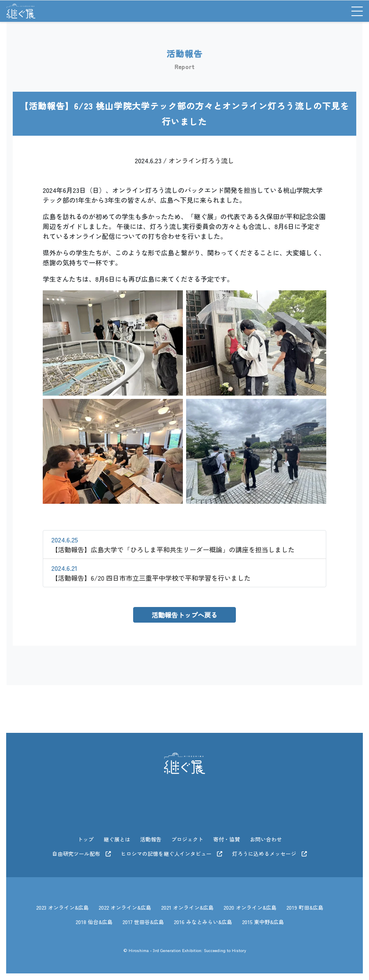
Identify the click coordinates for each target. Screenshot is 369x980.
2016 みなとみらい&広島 (203, 922)
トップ (86, 839)
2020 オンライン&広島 (250, 907)
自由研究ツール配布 (82, 854)
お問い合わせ (266, 839)
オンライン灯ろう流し (201, 160)
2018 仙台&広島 (94, 922)
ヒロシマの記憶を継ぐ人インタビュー (172, 854)
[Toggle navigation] (354, 11)
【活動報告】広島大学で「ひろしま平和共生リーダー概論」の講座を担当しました (173, 544)
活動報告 (151, 839)
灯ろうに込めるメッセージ (270, 854)
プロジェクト (187, 839)
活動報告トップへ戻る (184, 615)
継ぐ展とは (117, 839)
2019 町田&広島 (305, 907)
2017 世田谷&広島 (143, 922)
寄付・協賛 (227, 839)
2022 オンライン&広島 (125, 907)
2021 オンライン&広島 (187, 907)
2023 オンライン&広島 (62, 907)
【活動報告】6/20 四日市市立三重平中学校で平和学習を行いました (151, 573)
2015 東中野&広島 (263, 922)
